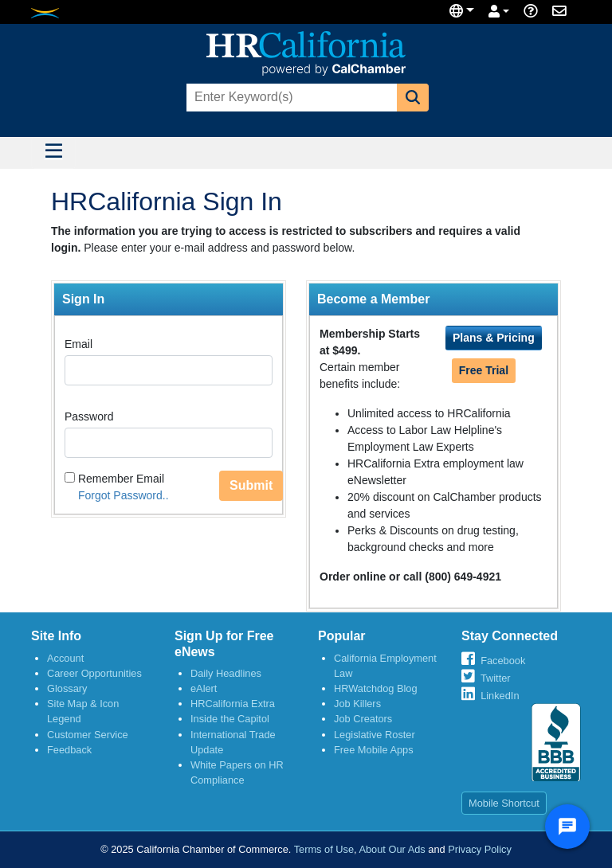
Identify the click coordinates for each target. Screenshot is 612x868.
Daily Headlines (226, 673)
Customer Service (88, 735)
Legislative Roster (375, 735)
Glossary (67, 688)
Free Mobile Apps (374, 750)
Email (78, 344)
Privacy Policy (480, 849)
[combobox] (290, 98)
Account (65, 658)
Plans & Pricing (494, 338)
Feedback (69, 750)
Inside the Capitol (230, 719)
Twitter (496, 678)
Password (89, 416)
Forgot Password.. (124, 495)
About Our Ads (392, 849)
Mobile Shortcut (504, 803)
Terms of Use (324, 849)
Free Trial (484, 370)
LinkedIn (500, 696)
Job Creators (363, 719)
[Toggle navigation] (53, 153)
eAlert (204, 688)
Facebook (503, 661)
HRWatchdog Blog (376, 688)
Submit (251, 485)
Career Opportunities (94, 673)
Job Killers (357, 704)
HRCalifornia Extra (233, 704)
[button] (413, 98)
